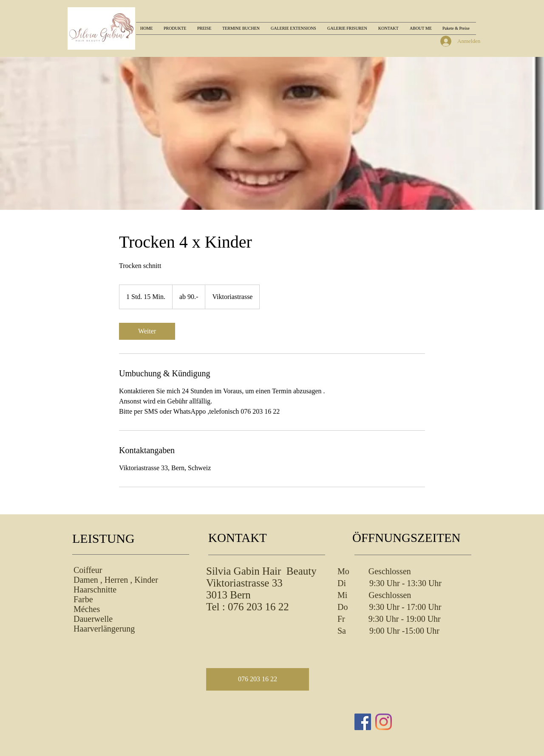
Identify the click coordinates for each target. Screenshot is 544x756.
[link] (147, 331)
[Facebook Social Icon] (363, 722)
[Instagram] (384, 722)
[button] (258, 679)
